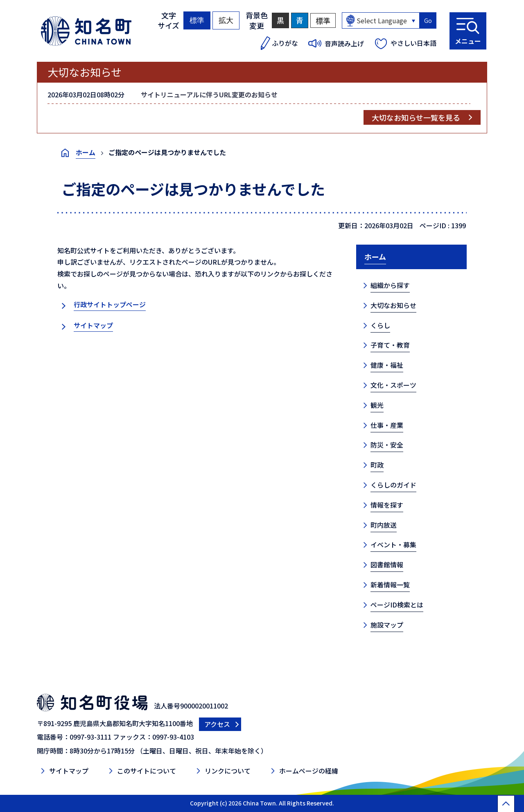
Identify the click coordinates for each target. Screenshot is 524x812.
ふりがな (285, 43)
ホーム (86, 152)
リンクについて (228, 771)
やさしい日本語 (413, 43)
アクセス (217, 724)
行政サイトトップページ (110, 304)
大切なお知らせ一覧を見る (416, 117)
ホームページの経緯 (309, 771)
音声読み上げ (344, 43)
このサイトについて (147, 771)
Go (428, 20)
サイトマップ (93, 325)
